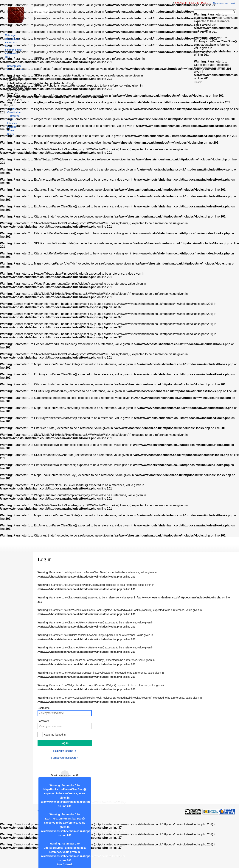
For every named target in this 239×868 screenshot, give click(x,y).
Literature (12, 123)
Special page (41, 12)
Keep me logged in (55, 735)
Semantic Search (14, 50)
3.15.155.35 (181, 3)
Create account (221, 3)
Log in (233, 3)
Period (11, 131)
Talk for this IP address (200, 3)
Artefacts (12, 109)
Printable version (16, 70)
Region (11, 134)
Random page (12, 39)
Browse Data (11, 54)
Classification (14, 112)
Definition (15, 116)
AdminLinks (11, 43)
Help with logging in (65, 751)
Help (7, 57)
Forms (8, 46)
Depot (10, 120)
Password (43, 721)
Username (44, 708)
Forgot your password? (65, 758)
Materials (12, 127)
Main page (10, 35)
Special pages (14, 66)
